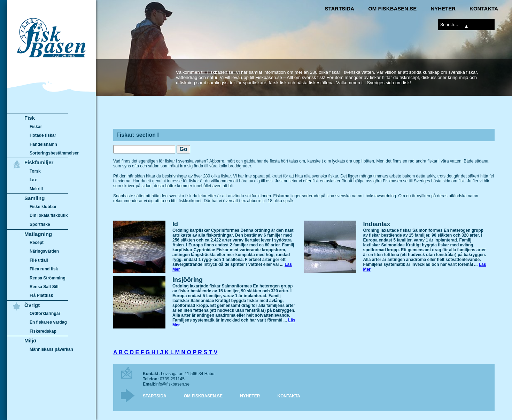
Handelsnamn (43, 144)
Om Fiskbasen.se (392, 9)
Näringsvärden (44, 251)
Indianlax (377, 224)
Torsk (35, 171)
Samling (34, 198)
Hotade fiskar (43, 135)
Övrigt (32, 305)
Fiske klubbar (43, 207)
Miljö (30, 340)
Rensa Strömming (48, 278)
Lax (33, 180)
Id (175, 224)
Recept (37, 243)
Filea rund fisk (44, 269)
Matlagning (38, 234)
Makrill (36, 189)
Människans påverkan (51, 349)
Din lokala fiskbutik (49, 216)
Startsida (339, 9)
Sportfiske (40, 224)
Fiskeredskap (43, 331)
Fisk (30, 118)
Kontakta (484, 9)
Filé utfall (39, 260)
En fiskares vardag (48, 323)
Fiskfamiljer (39, 162)
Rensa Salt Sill (44, 287)
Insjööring (188, 280)
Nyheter (443, 9)
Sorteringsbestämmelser (54, 153)
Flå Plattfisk (41, 295)
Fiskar (36, 127)
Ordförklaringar (45, 314)
